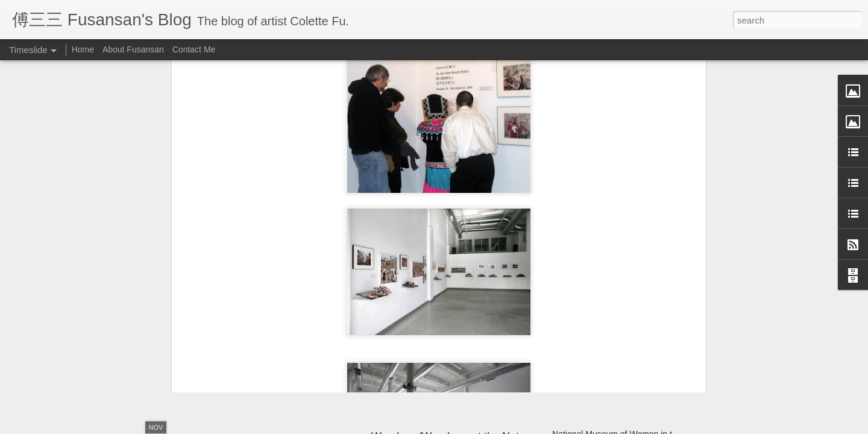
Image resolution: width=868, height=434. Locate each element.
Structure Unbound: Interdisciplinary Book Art (636, 343)
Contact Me (194, 49)
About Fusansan (133, 49)
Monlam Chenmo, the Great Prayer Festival (634, 322)
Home (83, 49)
